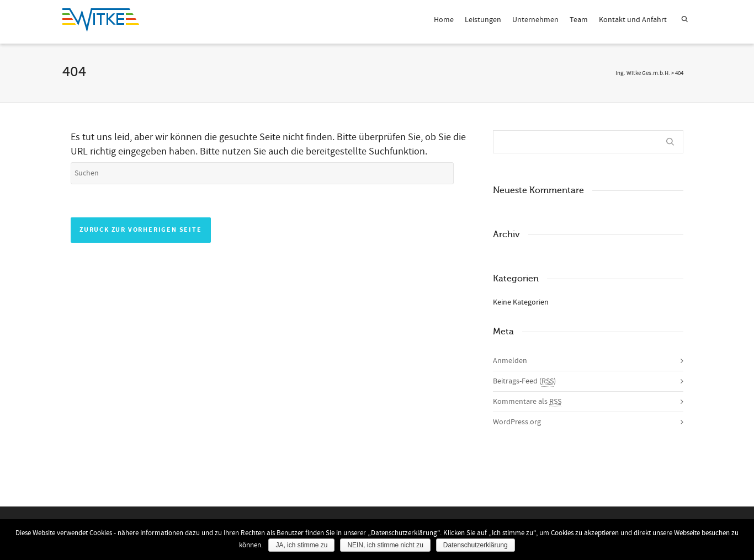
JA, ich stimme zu (301, 545)
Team (579, 20)
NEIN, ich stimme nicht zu (385, 545)
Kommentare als (527, 402)
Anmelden (510, 361)
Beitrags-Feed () (524, 382)
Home (444, 20)
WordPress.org (517, 422)
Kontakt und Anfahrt (633, 20)
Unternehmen (535, 20)
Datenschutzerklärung (476, 545)
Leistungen (483, 20)
